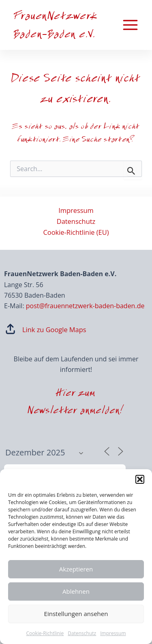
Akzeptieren (76, 569)
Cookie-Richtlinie (45, 633)
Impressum (113, 633)
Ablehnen (76, 591)
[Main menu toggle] (130, 25)
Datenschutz (82, 633)
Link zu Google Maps (54, 330)
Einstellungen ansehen (76, 614)
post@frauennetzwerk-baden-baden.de (85, 306)
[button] (140, 479)
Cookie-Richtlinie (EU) (76, 232)
